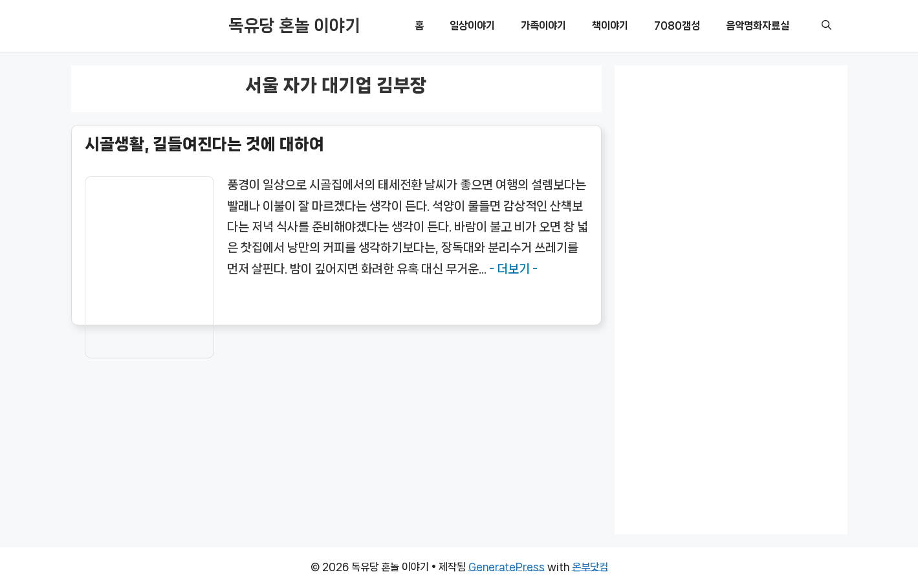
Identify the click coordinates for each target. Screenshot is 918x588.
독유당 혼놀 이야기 (294, 26)
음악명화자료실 (758, 26)
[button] (826, 26)
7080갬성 (677, 26)
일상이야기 (472, 26)
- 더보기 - (513, 269)
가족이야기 (543, 26)
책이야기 (610, 26)
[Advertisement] (731, 295)
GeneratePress (507, 567)
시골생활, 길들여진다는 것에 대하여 (204, 144)
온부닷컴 (590, 567)
